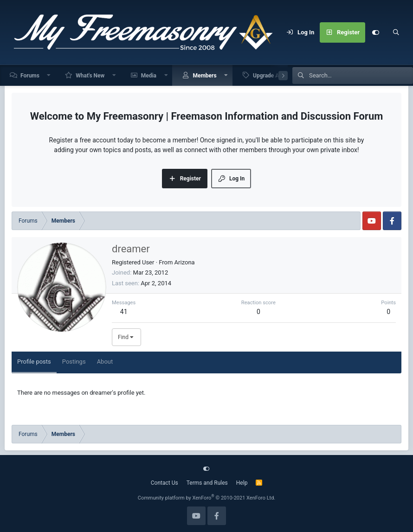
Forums (30, 76)
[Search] (396, 32)
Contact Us (165, 483)
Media (149, 76)
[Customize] (375, 32)
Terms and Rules (207, 483)
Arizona (185, 262)
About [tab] (105, 362)
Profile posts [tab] (34, 362)
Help (242, 483)
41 (124, 312)
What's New (90, 76)
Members (204, 76)
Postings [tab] (74, 362)
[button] (49, 75)
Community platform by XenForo (207, 498)
